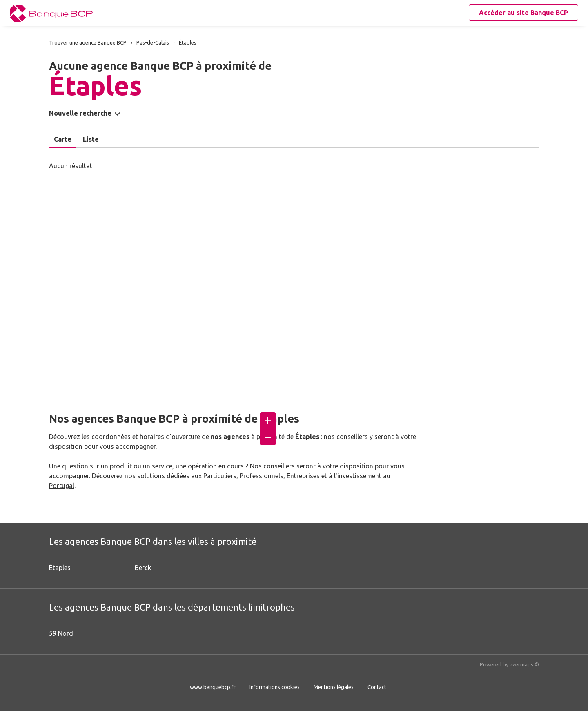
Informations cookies (275, 687)
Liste (91, 139)
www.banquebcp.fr (213, 687)
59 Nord (61, 633)
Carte (63, 139)
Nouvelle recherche (80, 113)
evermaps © (524, 664)
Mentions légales (334, 687)
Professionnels (262, 476)
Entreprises (303, 476)
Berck (143, 568)
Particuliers (220, 476)
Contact (377, 687)
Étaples (60, 568)
